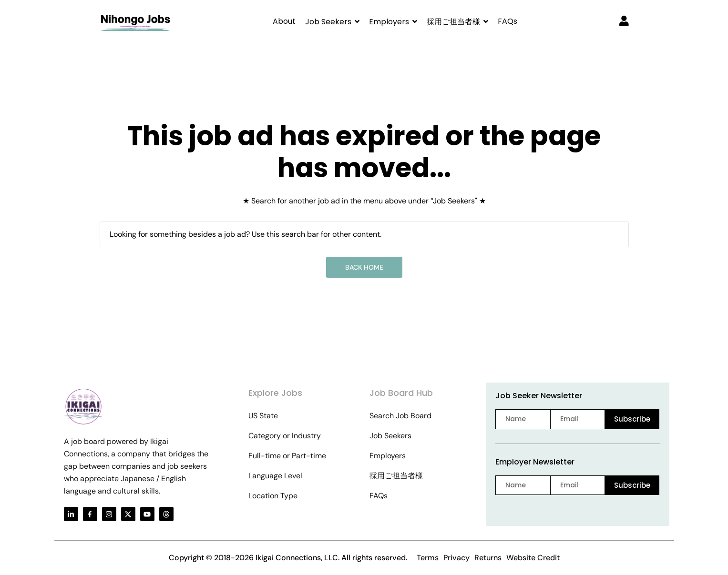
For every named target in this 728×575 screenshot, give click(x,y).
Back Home (364, 267)
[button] (332, 22)
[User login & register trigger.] (624, 22)
